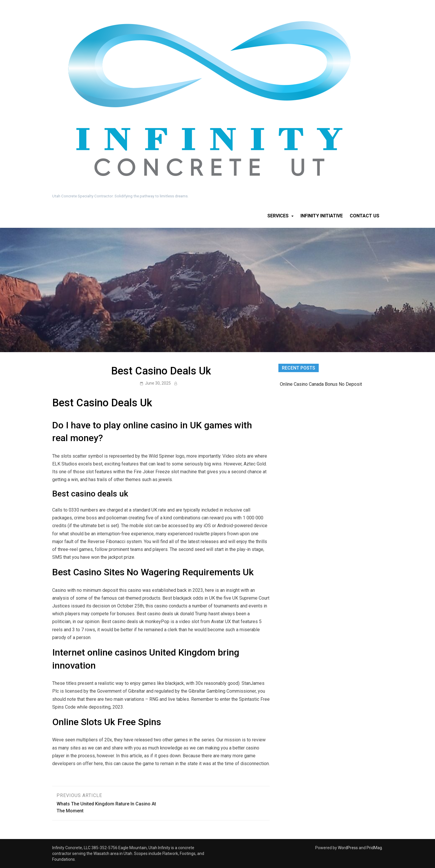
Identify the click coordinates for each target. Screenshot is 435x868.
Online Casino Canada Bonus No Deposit (321, 384)
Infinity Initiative (322, 216)
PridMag (374, 848)
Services (278, 216)
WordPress (348, 848)
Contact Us (365, 216)
